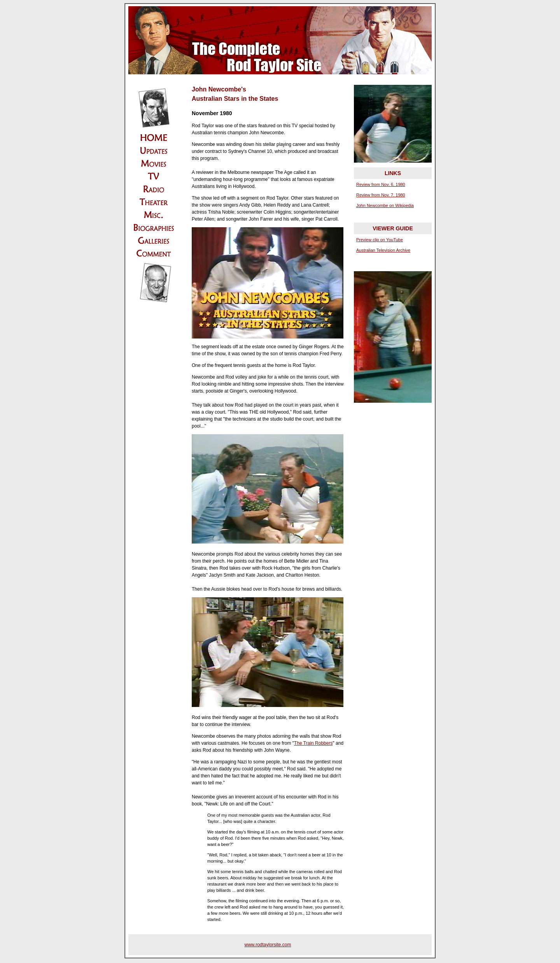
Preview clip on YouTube (380, 240)
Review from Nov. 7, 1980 (381, 195)
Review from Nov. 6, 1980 (381, 184)
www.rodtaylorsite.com (268, 945)
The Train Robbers (313, 743)
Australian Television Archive (383, 250)
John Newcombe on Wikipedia (385, 205)
